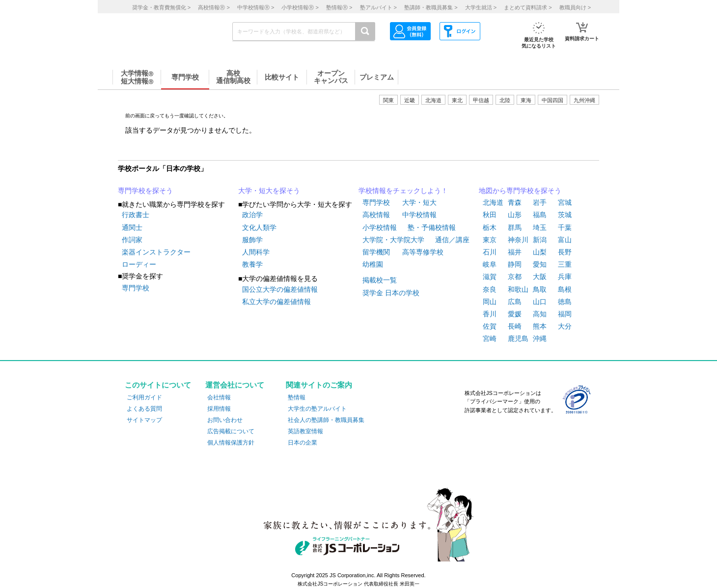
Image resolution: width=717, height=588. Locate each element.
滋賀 (490, 277)
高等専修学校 (423, 252)
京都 (515, 277)
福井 (515, 252)
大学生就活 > (481, 7)
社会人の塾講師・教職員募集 (326, 420)
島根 (565, 289)
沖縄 (540, 338)
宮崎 (490, 338)
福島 (540, 215)
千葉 (565, 227)
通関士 (132, 227)
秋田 (490, 215)
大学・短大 (419, 202)
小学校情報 (380, 227)
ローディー (139, 264)
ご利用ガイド (144, 397)
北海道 (433, 100)
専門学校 (136, 288)
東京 (490, 240)
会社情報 (219, 397)
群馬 (515, 227)
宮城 (565, 202)
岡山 (490, 302)
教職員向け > (575, 7)
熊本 (540, 326)
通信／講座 (452, 240)
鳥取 (540, 289)
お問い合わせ (225, 420)
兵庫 (565, 277)
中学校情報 (419, 215)
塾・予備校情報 (432, 227)
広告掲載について (231, 431)
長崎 (515, 326)
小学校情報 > (300, 7)
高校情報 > (214, 7)
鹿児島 (518, 338)
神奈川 (518, 240)
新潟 (540, 240)
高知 (540, 314)
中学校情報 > (256, 7)
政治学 (252, 215)
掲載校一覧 (380, 280)
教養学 (252, 264)
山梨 (540, 252)
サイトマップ (144, 420)
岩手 (540, 202)
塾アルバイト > (378, 7)
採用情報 (219, 409)
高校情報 (376, 215)
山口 (540, 302)
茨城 (565, 215)
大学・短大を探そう (269, 191)
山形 (515, 215)
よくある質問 (144, 409)
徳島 (565, 302)
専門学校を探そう (145, 191)
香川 (490, 314)
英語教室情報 (305, 431)
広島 (515, 302)
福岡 (565, 314)
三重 (565, 264)
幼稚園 (373, 264)
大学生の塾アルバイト (317, 409)
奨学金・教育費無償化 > (161, 7)
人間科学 (256, 252)
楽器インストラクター (156, 252)
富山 (565, 240)
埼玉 (540, 227)
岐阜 (490, 264)
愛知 (540, 264)
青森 (515, 202)
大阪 (540, 277)
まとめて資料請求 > (528, 7)
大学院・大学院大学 (393, 240)
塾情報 (297, 397)
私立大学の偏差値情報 (276, 302)
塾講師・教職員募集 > (431, 7)
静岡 (515, 264)
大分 (565, 326)
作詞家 (132, 240)
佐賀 (490, 326)
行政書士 (136, 215)
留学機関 (376, 252)
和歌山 (518, 289)
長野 (565, 252)
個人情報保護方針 (231, 443)
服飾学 (252, 240)
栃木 (490, 227)
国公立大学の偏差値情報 (280, 289)
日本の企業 (303, 443)
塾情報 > (339, 7)
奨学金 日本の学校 (391, 293)
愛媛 (515, 314)
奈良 (490, 289)
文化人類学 (259, 227)
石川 (490, 252)
